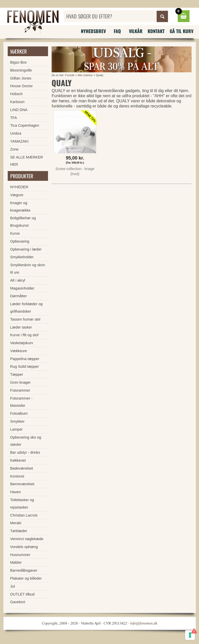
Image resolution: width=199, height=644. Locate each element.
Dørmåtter (19, 296)
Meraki (16, 523)
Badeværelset (22, 468)
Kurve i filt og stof (24, 335)
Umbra (16, 133)
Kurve (15, 233)
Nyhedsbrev (93, 31)
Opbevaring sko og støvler (26, 441)
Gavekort (18, 602)
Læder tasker (21, 327)
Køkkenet (18, 460)
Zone (15, 149)
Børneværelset (22, 484)
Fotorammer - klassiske (21, 402)
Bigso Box (19, 62)
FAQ (117, 31)
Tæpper (17, 374)
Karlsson (17, 102)
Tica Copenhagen (25, 125)
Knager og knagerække (20, 207)
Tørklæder (19, 531)
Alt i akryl (18, 280)
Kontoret (17, 476)
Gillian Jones (21, 78)
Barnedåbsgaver (24, 570)
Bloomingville (21, 70)
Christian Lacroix (24, 515)
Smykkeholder (22, 257)
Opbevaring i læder (26, 249)
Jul (13, 586)
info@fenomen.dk (144, 623)
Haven (16, 492)
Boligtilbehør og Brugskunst (23, 222)
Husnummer (20, 555)
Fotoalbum (19, 413)
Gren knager (21, 382)
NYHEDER (19, 187)
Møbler (16, 562)
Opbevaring (20, 241)
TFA (14, 118)
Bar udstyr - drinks (25, 452)
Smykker (17, 421)
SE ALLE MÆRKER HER (27, 161)
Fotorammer (20, 390)
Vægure (17, 195)
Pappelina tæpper (25, 359)
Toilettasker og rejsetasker (22, 504)
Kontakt (156, 31)
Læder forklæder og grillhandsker (26, 308)
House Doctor (22, 86)
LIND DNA (19, 110)
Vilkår (136, 31)
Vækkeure (19, 351)
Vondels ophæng (24, 547)
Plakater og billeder (26, 578)
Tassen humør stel (25, 319)
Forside (70, 75)
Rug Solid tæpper (25, 366)
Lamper (17, 429)
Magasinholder (22, 288)
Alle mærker (85, 75)
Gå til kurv (182, 31)
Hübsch (17, 94)
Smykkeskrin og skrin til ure (28, 269)
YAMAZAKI (20, 141)
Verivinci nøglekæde (27, 539)
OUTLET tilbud (22, 594)
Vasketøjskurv (22, 343)
